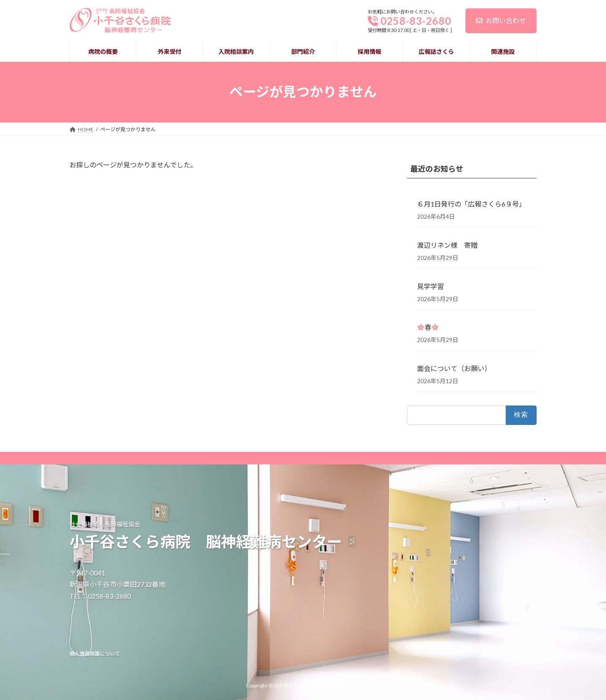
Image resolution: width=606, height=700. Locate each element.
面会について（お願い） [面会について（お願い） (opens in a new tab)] (454, 368)
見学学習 (431, 286)
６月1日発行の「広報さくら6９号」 (471, 204)
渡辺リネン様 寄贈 (447, 245)
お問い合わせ (501, 20)
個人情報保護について (95, 653)
